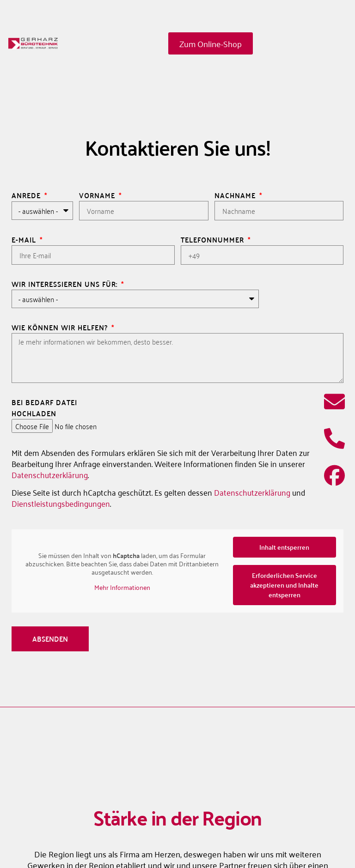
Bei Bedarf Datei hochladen (44, 408)
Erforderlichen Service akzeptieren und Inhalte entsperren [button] (284, 585)
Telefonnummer (214, 240)
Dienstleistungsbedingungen (61, 503)
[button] (325, 842)
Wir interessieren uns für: (66, 284)
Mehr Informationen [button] (122, 587)
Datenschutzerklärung (50, 474)
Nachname (236, 195)
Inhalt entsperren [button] (284, 547)
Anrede (27, 195)
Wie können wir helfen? (61, 328)
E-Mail (25, 240)
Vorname (98, 195)
